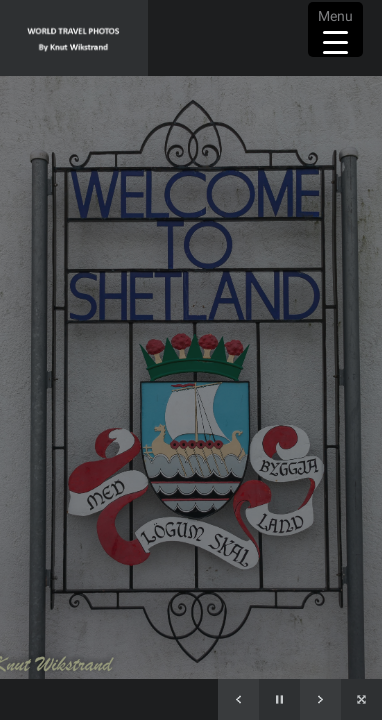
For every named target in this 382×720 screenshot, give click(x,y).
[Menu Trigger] (335, 29)
